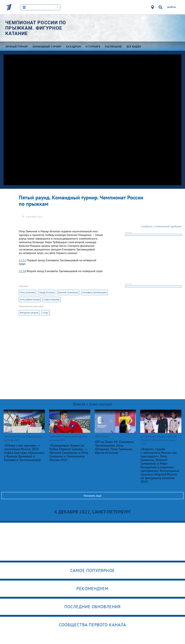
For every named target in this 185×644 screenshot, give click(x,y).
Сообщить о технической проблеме (161, 226)
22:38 (22, 271)
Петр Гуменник (27, 292)
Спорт (45, 313)
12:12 (22, 260)
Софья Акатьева (51, 299)
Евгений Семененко (68, 292)
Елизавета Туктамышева (94, 292)
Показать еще (92, 495)
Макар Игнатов (47, 292)
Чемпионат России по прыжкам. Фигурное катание (36, 28)
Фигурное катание (29, 313)
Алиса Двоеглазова (30, 299)
